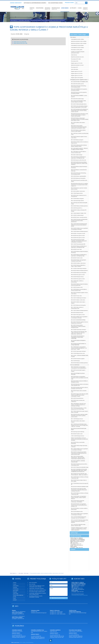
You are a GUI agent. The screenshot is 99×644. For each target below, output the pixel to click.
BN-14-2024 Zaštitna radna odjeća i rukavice (78, 421)
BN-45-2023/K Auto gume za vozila (78, 233)
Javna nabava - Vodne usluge (24, 20)
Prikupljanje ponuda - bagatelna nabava (79, 80)
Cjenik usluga (74, 533)
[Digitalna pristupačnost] (97, 13)
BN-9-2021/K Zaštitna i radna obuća (78, 300)
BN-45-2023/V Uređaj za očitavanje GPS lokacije (79, 211)
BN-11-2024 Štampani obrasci (77, 419)
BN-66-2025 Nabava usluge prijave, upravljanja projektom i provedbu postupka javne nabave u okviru (80, 119)
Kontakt (15, 597)
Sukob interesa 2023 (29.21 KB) (20, 43)
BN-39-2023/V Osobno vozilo (77, 434)
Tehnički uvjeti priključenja (18, 595)
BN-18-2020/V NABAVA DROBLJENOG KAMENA (78, 341)
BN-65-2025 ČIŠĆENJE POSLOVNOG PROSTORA (78, 374)
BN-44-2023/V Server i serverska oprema (79, 217)
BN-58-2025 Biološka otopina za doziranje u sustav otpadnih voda (80, 385)
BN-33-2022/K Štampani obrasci (77, 277)
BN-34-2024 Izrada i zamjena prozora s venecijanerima (79, 196)
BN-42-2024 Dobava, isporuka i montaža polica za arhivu (79, 189)
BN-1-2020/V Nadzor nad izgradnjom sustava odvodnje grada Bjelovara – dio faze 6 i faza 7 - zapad (79, 348)
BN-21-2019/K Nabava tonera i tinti (78, 353)
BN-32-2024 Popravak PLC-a (77, 208)
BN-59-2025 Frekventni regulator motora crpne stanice (79, 137)
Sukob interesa (74, 55)
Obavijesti (15, 592)
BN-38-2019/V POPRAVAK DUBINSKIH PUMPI (80, 487)
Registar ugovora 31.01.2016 (77, 76)
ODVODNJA (48, 9)
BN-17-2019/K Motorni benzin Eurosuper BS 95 (80, 484)
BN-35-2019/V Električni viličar (77, 512)
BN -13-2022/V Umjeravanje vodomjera (79, 268)
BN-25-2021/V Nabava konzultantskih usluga (80, 467)
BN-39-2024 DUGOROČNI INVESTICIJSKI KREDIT (79, 429)
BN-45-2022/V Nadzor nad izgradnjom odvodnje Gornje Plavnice (79, 261)
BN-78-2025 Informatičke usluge (77, 99)
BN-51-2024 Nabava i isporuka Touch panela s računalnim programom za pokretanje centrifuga (78, 405)
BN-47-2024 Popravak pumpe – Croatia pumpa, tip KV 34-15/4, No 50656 (79, 409)
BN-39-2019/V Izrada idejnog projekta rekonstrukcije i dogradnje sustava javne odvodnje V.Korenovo (79, 490)
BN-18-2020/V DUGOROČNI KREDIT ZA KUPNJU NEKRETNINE (79, 344)
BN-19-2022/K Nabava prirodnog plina (79, 273)
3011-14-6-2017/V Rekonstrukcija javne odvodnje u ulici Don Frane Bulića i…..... (79, 517)
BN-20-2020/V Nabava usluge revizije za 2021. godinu (79, 481)
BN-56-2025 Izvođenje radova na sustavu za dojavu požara (80, 142)
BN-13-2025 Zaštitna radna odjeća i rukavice (78, 123)
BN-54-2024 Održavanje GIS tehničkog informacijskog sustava (79, 174)
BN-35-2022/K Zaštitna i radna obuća (78, 263)
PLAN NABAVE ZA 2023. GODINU (77, 48)
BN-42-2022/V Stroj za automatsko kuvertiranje (78, 443)
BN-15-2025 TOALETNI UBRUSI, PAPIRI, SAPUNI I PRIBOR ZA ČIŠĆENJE (79, 101)
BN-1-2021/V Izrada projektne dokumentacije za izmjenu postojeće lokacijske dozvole (78, 326)
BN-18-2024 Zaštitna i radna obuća (78, 191)
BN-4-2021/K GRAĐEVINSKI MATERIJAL (78, 320)
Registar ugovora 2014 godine (77, 78)
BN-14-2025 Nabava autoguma (77, 140)
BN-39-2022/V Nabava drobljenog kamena (79, 271)
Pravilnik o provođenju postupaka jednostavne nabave (78, 52)
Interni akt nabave (75, 69)
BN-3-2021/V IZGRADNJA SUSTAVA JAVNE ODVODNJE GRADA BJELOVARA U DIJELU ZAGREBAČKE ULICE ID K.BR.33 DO (79, 470)
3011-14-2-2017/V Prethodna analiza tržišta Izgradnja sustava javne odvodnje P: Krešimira (80, 521)
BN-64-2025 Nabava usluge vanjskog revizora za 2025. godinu (78, 131)
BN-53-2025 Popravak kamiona (77, 398)
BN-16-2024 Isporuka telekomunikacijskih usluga (79, 203)
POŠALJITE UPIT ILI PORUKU (59, 598)
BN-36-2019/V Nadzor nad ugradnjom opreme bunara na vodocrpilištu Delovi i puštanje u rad (79, 505)
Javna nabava (16, 590)
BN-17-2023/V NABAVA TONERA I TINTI (79, 213)
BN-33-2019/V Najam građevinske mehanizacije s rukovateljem (78, 501)
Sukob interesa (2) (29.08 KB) (20, 42)
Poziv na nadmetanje (79, 365)
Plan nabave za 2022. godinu (77, 50)
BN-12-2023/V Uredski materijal (77, 215)
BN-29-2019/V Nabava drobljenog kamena (79, 363)
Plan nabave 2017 (75, 67)
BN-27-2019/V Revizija (75, 361)
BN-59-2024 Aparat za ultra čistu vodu (79, 160)
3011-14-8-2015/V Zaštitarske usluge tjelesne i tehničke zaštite (78, 525)
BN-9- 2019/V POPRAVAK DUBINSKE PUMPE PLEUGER (80, 356)
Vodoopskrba (16, 586)
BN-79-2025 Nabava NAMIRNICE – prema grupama (79, 96)
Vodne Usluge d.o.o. (14, 20)
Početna (15, 583)
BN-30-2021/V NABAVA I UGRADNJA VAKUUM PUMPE (78, 461)
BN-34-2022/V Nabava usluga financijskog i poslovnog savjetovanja (79, 285)
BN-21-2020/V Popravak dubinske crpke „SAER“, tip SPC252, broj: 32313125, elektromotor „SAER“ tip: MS (79, 333)
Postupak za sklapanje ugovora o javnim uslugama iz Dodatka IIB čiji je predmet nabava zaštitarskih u (79, 529)
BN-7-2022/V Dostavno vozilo (77, 287)
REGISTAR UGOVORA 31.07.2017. (77, 65)
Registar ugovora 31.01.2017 (77, 71)
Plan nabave (79, 37)
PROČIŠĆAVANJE (56, 9)
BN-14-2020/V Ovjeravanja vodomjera (79, 330)
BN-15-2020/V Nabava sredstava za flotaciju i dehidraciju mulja (80, 478)
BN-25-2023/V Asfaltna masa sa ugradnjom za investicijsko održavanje (80, 229)
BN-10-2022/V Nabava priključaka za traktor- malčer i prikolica (78, 266)
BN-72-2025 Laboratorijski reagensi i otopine (78, 371)
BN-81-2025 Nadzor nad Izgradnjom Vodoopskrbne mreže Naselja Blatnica (79, 367)
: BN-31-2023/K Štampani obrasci (78, 436)
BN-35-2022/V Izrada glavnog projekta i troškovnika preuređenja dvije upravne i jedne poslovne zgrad (79, 453)
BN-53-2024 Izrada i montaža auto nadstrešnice (78, 401)
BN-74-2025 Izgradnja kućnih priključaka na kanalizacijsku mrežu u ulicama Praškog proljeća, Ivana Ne (80, 110)
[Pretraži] (86, 3)
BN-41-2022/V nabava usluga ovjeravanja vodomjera (79, 446)
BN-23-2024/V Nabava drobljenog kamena (79, 206)
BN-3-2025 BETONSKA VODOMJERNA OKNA (59, 3)
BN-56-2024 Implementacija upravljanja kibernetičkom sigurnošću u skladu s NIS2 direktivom (79, 163)
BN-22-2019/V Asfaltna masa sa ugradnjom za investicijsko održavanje (80, 514)
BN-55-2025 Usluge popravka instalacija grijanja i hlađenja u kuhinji (79, 146)
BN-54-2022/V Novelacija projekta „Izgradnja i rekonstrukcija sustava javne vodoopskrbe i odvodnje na (79, 241)
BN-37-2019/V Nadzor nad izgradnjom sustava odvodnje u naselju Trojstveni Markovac (79, 497)
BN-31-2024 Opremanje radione (77, 201)
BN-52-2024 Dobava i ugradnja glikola (79, 176)
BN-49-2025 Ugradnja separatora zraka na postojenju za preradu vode (79, 388)
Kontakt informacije (76, 536)
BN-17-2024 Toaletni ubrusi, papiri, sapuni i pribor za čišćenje (80, 412)
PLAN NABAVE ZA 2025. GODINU (77, 39)
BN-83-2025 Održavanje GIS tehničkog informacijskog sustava (79, 86)
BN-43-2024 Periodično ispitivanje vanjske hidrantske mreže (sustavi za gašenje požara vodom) (79, 416)
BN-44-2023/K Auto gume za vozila (78, 236)
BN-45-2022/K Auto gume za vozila (78, 275)
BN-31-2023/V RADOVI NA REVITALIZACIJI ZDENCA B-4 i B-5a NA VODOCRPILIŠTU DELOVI (79, 225)
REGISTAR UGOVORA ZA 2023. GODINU (79, 43)
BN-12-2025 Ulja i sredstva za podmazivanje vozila (80, 134)
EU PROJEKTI (73, 8)
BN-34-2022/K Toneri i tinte (76, 249)
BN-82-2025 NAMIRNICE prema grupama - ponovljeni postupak (79, 90)
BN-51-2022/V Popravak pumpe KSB (78, 244)
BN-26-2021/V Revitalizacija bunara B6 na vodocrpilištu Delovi (79, 465)
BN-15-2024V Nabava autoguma (77, 199)
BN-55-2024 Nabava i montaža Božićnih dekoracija (79, 170)
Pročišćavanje (16, 589)
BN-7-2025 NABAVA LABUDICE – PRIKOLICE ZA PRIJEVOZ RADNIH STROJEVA (79, 149)
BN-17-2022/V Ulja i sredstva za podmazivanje (77, 281)
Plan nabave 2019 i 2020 (76, 59)
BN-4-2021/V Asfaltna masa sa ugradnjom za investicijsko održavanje (79, 317)
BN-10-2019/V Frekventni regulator (78, 359)
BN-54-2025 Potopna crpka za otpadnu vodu (79, 391)
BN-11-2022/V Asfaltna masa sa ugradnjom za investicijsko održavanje (80, 449)
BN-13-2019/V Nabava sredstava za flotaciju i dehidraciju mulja (80, 494)
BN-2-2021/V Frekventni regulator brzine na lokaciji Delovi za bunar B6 (80, 323)
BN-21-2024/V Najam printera (77, 193)
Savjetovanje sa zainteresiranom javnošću (35, 3)
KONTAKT (85, 9)
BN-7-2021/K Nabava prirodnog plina (78, 305)
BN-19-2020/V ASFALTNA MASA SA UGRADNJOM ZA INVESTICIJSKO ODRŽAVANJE (78, 337)
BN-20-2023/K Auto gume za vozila (78, 238)
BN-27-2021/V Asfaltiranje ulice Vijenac (79, 298)
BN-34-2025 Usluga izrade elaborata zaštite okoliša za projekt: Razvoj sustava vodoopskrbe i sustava (80, 395)
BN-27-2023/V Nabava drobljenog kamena (79, 231)
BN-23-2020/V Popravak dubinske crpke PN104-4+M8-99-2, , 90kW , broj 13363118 (79, 474)
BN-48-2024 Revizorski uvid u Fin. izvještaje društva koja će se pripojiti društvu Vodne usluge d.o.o (79, 185)
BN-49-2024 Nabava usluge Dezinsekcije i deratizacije (79, 167)
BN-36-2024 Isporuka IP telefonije (78, 432)
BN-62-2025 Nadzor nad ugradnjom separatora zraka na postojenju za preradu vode (80, 378)
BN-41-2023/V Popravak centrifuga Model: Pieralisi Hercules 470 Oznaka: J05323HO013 (79, 221)
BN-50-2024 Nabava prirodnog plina (78, 178)
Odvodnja (15, 587)
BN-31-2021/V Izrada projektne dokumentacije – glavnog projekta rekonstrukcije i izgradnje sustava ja (78, 458)
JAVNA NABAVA (65, 8)
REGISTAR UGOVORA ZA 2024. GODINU (79, 41)
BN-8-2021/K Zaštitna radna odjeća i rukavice (78, 303)
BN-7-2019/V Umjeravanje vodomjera (78, 351)
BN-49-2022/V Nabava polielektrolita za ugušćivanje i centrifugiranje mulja (79, 247)
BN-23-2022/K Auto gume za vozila (78, 279)
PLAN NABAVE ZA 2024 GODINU (77, 46)
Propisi (14, 598)
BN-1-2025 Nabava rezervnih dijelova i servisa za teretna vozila (79, 152)
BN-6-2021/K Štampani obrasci (77, 313)
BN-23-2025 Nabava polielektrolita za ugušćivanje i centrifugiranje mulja (78, 157)
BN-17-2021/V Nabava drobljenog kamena (79, 310)
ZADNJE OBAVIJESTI (16, 3)
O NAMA (80, 8)
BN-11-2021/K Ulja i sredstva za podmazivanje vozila (77, 308)
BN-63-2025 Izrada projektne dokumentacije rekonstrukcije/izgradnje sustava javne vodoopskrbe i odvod (79, 127)
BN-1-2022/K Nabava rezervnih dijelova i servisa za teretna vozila (79, 290)
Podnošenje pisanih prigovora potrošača (80, 595)
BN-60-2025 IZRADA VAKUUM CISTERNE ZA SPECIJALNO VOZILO (79, 382)
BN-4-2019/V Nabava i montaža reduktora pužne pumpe (79, 509)
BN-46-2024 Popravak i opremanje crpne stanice (79, 181)
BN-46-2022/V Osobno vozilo (77, 258)
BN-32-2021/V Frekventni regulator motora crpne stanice (79, 293)
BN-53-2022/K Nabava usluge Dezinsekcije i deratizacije (80, 252)
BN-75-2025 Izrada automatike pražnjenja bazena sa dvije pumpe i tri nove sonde (79, 107)
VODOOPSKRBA (40, 8)
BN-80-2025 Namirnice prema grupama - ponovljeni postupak (79, 93)
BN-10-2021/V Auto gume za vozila (78, 315)
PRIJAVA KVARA (69, 3)
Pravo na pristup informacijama (78, 594)
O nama (15, 584)
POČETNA (32, 9)
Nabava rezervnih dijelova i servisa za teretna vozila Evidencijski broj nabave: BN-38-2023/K (80, 439)
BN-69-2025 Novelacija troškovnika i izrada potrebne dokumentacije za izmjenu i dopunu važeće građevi (80, 115)
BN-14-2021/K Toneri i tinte (76, 296)
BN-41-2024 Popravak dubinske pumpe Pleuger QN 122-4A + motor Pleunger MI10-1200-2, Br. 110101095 (80, 425)
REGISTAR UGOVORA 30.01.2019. (77, 57)
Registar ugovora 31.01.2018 (77, 63)
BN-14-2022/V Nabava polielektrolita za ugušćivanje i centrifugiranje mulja (79, 255)
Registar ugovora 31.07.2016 (77, 73)
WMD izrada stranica (15, 643)
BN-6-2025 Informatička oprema (77, 84)
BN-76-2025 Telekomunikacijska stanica (79, 104)
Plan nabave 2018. (75, 61)
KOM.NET (73, 549)
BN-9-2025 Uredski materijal (77, 155)
